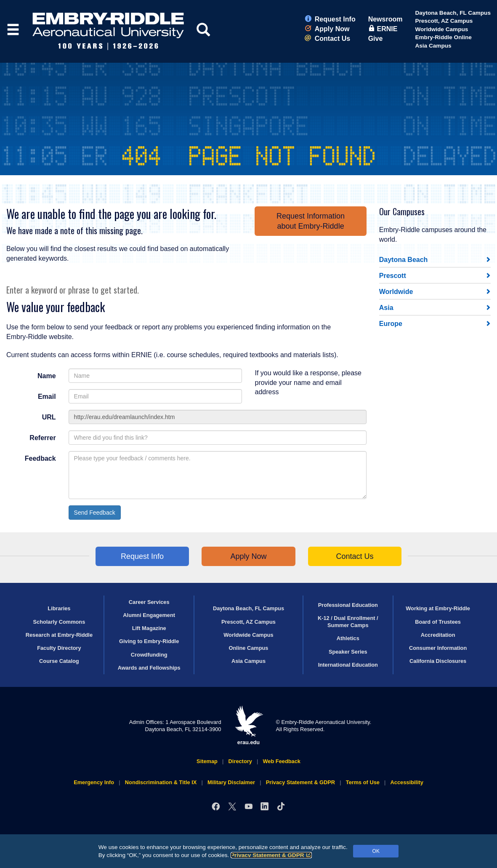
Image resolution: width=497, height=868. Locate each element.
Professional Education (348, 605)
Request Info (330, 19)
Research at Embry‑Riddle (59, 635)
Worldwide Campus (441, 29)
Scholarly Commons (59, 622)
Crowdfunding (149, 655)
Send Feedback (95, 513)
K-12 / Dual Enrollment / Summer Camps (348, 622)
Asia (386, 308)
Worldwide (396, 292)
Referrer (43, 438)
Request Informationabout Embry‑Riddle (311, 221)
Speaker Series (348, 652)
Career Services (149, 602)
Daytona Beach (404, 260)
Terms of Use (363, 782)
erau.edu (249, 725)
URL (49, 417)
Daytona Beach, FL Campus (453, 13)
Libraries (59, 608)
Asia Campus (433, 46)
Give (376, 39)
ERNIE (383, 29)
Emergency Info (94, 782)
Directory (240, 761)
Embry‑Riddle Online (443, 37)
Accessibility (407, 782)
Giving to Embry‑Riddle (149, 641)
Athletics (348, 638)
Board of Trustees (438, 622)
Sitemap (207, 761)
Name (47, 376)
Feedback (40, 458)
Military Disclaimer (231, 782)
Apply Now (327, 29)
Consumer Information (438, 648)
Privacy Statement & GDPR (271, 855)
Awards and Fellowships (149, 668)
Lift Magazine (149, 628)
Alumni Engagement (149, 615)
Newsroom (385, 19)
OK (376, 851)
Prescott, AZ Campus (444, 21)
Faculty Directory (59, 648)
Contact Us (327, 39)
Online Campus (249, 648)
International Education (348, 665)
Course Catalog (59, 661)
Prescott (393, 276)
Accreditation (438, 635)
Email (47, 397)
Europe (391, 324)
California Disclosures (438, 661)
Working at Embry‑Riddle (438, 608)
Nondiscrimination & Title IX (161, 782)
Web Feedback (282, 761)
